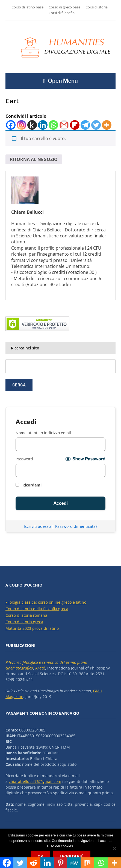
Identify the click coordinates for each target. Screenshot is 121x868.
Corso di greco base (64, 7)
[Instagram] (21, 125)
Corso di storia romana (26, 615)
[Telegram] (85, 125)
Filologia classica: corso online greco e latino (46, 602)
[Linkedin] (43, 125)
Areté (40, 668)
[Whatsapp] (53, 125)
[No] (114, 848)
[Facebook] (11, 125)
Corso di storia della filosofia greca (37, 609)
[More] (107, 125)
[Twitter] (96, 125)
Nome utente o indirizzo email (43, 433)
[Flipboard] (75, 125)
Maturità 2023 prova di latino (32, 628)
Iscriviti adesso (37, 526)
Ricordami (29, 485)
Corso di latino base (27, 7)
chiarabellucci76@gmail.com (35, 781)
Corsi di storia (97, 7)
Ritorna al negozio (34, 159)
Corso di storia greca (24, 622)
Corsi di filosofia (62, 13)
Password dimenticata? (76, 526)
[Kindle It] (32, 125)
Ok (40, 856)
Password (24, 459)
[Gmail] (64, 125)
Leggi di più (71, 856)
